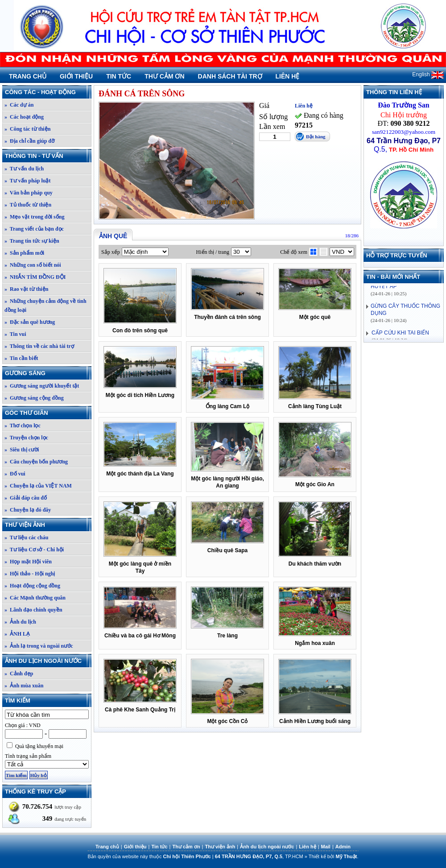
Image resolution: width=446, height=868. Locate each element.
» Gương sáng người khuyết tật (42, 386)
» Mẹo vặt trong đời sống (34, 217)
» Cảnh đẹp (19, 674)
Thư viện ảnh (48, 525)
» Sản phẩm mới (24, 253)
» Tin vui (15, 334)
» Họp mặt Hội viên (28, 562)
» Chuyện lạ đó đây (28, 510)
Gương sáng (48, 373)
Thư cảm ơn (164, 76)
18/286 (352, 236)
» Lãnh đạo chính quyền (33, 610)
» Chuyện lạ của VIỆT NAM (38, 486)
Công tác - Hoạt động (48, 92)
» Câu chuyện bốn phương (36, 462)
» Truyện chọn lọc (26, 438)
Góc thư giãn (48, 413)
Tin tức (119, 76)
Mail (326, 847)
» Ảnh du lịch (20, 622)
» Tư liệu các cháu (26, 537)
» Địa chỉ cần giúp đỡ (29, 141)
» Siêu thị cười (22, 450)
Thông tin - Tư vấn (48, 156)
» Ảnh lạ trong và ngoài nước (39, 646)
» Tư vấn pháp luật (28, 181)
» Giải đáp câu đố (26, 498)
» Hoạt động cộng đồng (32, 586)
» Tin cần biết (21, 358)
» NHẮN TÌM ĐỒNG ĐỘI (35, 277)
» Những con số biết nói (33, 265)
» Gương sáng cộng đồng (34, 398)
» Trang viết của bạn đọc (34, 229)
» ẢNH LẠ (17, 634)
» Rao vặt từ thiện (26, 289)
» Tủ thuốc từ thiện (28, 205)
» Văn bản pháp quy (29, 193)
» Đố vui (15, 474)
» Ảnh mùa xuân (24, 686)
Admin (343, 847)
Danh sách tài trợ (230, 76)
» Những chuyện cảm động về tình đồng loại (45, 306)
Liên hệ (288, 76)
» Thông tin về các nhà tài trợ (39, 346)
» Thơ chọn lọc (23, 426)
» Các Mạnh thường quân (35, 598)
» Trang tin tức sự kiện (32, 241)
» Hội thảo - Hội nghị (30, 574)
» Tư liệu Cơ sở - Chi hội (34, 550)
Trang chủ (28, 76)
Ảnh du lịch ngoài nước (48, 661)
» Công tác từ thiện (27, 129)
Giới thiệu (76, 76)
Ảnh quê (113, 236)
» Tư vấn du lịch (24, 169)
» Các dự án (19, 105)
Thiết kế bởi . (334, 856)
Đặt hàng (316, 136)
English (428, 74)
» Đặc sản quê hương (30, 322)
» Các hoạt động (24, 117)
